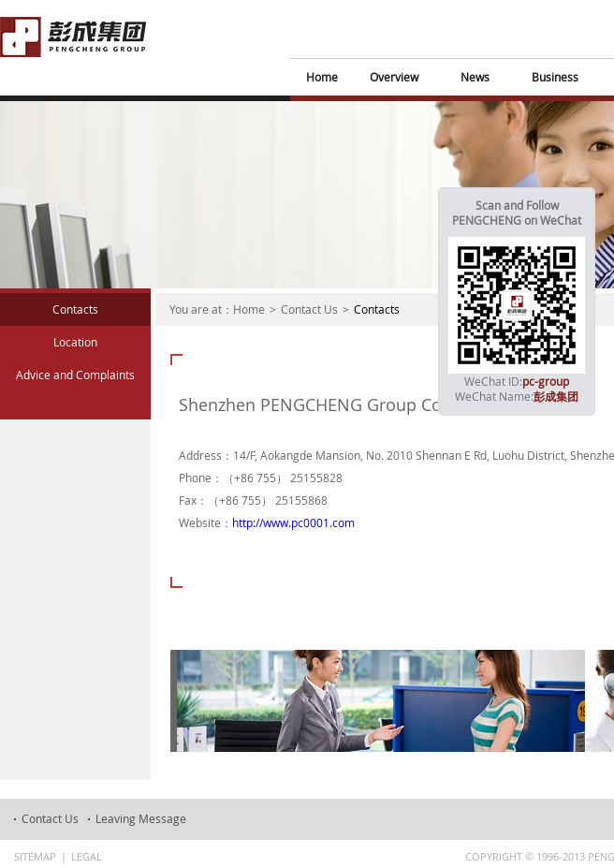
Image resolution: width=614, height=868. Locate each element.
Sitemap (35, 856)
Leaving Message (141, 818)
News (475, 77)
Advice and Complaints (75, 375)
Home (322, 77)
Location (75, 342)
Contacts (75, 309)
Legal (87, 856)
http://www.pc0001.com (293, 522)
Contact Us (309, 309)
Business (555, 77)
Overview (394, 77)
